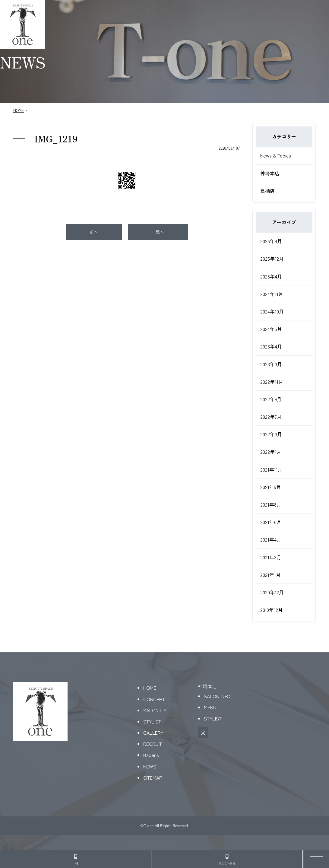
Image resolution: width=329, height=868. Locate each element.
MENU (210, 707)
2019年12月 (272, 610)
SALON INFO (217, 696)
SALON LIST (156, 710)
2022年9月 (271, 399)
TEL (76, 860)
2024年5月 (271, 329)
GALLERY (153, 733)
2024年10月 (272, 311)
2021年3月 (271, 557)
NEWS (150, 766)
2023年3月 (271, 364)
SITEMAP (153, 777)
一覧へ (158, 232)
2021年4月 (271, 539)
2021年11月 (271, 469)
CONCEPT (154, 699)
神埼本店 (270, 173)
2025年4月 (271, 276)
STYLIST (152, 721)
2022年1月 (271, 452)
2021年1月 (270, 575)
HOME (19, 110)
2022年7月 (271, 417)
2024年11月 (272, 294)
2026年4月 (271, 241)
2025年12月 (272, 259)
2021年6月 (271, 522)
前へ (94, 232)
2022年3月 (271, 434)
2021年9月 (271, 487)
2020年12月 (272, 592)
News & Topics (276, 155)
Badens (151, 755)
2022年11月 (272, 382)
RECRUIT (153, 744)
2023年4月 (271, 346)
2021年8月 (271, 504)
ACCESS (227, 860)
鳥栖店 (267, 191)
